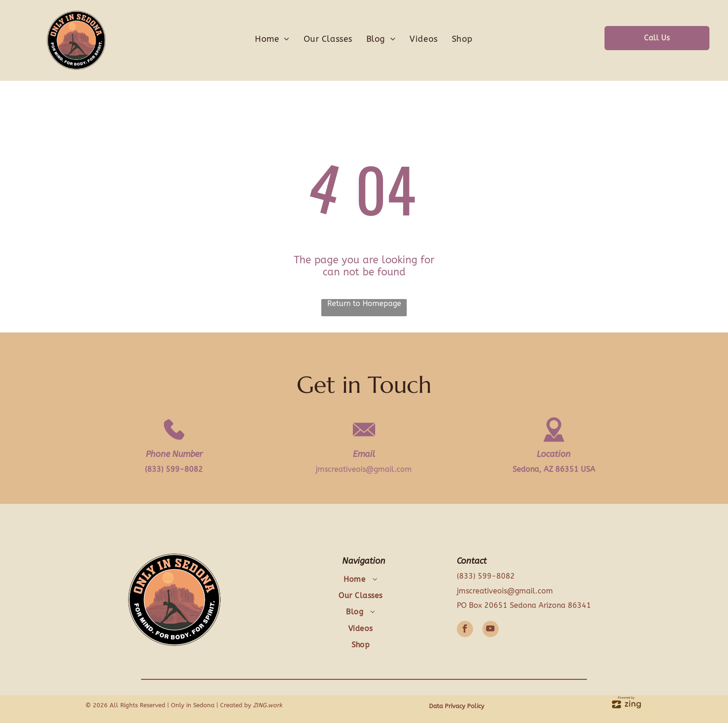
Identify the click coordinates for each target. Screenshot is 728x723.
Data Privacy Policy (457, 706)
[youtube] (491, 630)
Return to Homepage (364, 303)
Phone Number (174, 454)
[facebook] (465, 630)
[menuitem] (272, 39)
